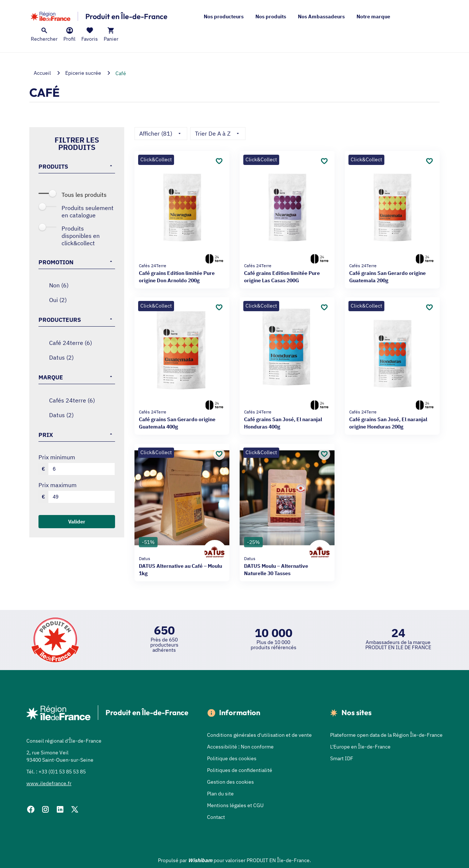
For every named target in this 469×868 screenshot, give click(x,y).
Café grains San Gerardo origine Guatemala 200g (392, 273)
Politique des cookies (232, 758)
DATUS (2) (61, 357)
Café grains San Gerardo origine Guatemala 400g (182, 419)
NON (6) (59, 285)
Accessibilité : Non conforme (240, 747)
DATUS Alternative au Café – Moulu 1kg (182, 566)
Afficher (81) (161, 133)
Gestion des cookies (230, 782)
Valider (77, 522)
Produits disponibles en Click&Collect (81, 236)
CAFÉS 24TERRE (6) (72, 400)
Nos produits (271, 16)
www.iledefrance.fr (49, 783)
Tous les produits (84, 195)
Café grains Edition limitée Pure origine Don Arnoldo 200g (182, 273)
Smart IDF (342, 758)
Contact (216, 817)
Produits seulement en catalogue (88, 212)
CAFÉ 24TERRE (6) (71, 343)
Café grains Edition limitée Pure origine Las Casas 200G (287, 273)
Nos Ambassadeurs (321, 16)
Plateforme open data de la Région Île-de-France (386, 735)
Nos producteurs (224, 16)
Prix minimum (57, 457)
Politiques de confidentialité (240, 770)
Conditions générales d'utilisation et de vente (259, 735)
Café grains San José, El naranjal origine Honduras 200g (392, 419)
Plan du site (220, 794)
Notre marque (373, 16)
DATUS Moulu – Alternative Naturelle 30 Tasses (287, 566)
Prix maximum (58, 485)
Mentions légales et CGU (235, 805)
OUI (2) (58, 300)
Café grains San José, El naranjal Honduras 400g (287, 419)
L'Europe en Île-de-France (360, 747)
